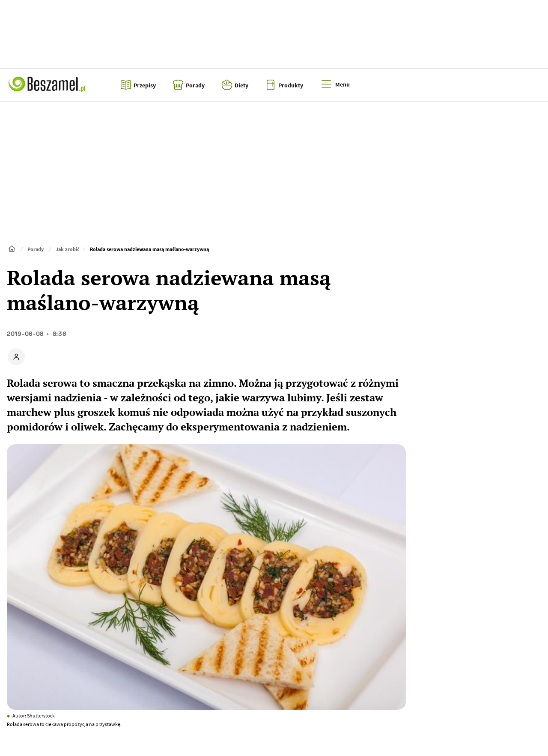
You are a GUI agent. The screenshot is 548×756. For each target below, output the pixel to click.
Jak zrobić (68, 249)
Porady (36, 249)
